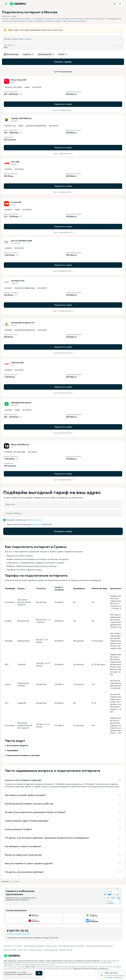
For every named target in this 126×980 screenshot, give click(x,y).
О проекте (8, 946)
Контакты (18, 946)
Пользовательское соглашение (71, 946)
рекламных (37, 524)
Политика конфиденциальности (99, 946)
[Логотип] (12, 956)
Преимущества (46, 54)
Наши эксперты (36, 950)
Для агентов (51, 946)
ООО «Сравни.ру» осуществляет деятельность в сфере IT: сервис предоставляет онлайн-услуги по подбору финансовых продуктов (51, 961)
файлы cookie (30, 967)
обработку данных (34, 520)
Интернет (16, 881)
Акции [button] (27, 87)
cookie (19, 972)
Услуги (62, 54)
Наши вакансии (51, 950)
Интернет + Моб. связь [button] (13, 87)
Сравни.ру (5, 881)
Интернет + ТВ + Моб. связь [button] (15, 452)
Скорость (28, 54)
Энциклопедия (10, 950)
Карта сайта (23, 950)
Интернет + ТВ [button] (10, 126)
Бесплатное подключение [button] (36, 126)
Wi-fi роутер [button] (37, 87)
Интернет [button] (8, 169)
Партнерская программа (34, 946)
